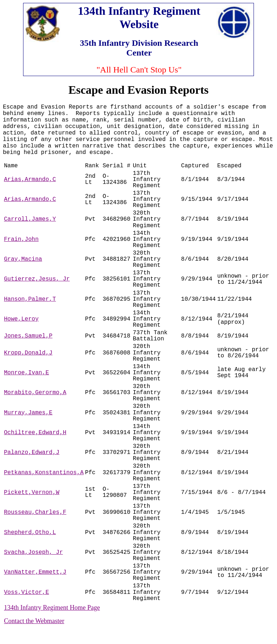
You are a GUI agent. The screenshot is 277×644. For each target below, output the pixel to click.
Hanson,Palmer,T (30, 299)
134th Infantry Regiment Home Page (52, 608)
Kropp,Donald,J (28, 353)
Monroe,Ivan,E (27, 373)
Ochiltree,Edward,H (35, 433)
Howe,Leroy (21, 319)
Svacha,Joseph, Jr (33, 552)
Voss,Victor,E (27, 592)
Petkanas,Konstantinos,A (44, 473)
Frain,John (21, 239)
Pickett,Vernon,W (32, 493)
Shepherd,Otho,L (30, 533)
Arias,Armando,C (30, 180)
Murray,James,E (28, 413)
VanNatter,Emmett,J (35, 572)
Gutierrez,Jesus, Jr (37, 279)
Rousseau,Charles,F (35, 512)
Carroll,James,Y (30, 219)
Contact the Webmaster (34, 621)
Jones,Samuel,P (28, 336)
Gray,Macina (23, 259)
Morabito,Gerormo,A (35, 393)
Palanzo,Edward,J (32, 453)
